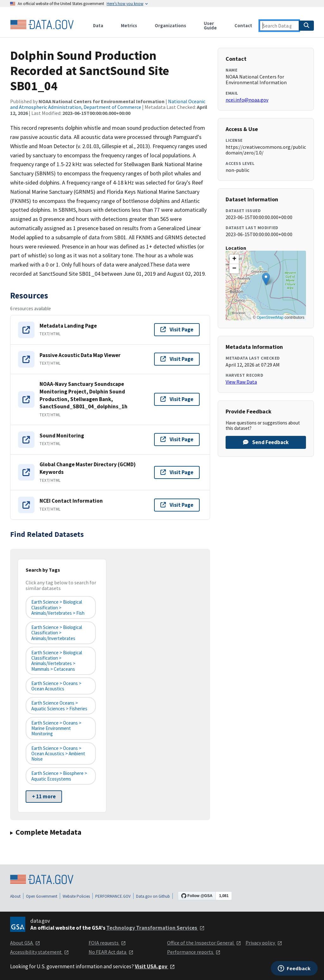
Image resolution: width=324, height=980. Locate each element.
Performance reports (194, 952)
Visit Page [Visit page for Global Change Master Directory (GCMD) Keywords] (177, 472)
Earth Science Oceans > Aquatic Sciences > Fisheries (59, 706)
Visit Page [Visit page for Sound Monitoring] (177, 439)
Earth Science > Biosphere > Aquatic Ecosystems (59, 776)
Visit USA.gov (155, 966)
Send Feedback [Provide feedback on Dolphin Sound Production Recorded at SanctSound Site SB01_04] (266, 442)
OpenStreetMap (270, 317)
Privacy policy (264, 943)
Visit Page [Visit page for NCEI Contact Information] (177, 505)
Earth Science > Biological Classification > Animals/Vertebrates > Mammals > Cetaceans (57, 661)
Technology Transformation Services (156, 928)
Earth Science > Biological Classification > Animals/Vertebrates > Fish (58, 607)
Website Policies (76, 896)
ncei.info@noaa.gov (247, 100)
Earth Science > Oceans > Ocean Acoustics (56, 686)
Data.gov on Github (153, 896)
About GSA (25, 943)
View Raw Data (241, 382)
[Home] (42, 25)
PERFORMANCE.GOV (113, 896)
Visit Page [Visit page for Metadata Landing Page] (177, 330)
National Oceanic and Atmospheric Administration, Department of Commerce (108, 104)
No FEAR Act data (111, 952)
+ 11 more (44, 796)
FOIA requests (107, 943)
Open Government (42, 896)
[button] (266, 279)
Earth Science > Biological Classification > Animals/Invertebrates (57, 633)
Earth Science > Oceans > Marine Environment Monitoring (56, 728)
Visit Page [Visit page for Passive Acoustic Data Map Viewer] (177, 359)
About (15, 896)
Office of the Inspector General (204, 943)
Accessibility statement (40, 952)
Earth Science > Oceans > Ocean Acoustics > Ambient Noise (58, 754)
